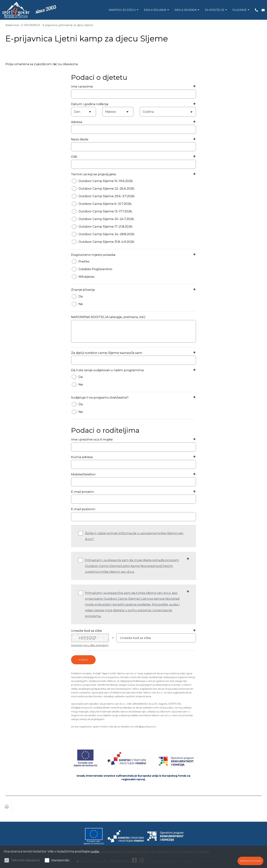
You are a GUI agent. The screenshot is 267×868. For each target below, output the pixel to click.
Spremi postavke (250, 861)
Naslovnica (12, 25)
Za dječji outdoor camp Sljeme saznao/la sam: (107, 353)
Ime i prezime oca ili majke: (92, 439)
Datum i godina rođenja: (90, 104)
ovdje (95, 851)
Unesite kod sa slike (86, 631)
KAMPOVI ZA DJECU (121, 10)
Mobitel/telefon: (84, 474)
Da (81, 296)
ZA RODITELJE (213, 10)
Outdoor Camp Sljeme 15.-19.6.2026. (106, 181)
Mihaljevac (87, 277)
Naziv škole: (80, 139)
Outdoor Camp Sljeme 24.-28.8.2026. (107, 234)
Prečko (84, 261)
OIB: (74, 157)
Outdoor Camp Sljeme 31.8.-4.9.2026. (107, 242)
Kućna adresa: (82, 457)
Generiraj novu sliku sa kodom (90, 645)
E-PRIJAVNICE (31, 25)
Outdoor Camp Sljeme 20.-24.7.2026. (106, 219)
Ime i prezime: (82, 86)
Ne (81, 304)
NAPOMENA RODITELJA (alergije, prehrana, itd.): (108, 317)
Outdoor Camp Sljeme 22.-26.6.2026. (107, 189)
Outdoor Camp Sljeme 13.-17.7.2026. (105, 211)
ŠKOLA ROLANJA (154, 10)
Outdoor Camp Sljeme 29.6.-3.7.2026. (107, 196)
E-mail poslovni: (83, 509)
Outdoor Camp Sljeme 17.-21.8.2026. (106, 226)
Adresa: (77, 122)
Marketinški (60, 860)
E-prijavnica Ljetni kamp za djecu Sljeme (68, 25)
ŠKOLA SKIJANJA (184, 10)
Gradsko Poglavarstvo (95, 269)
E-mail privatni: (83, 492)
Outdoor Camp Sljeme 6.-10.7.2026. (105, 204)
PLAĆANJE (238, 10)
